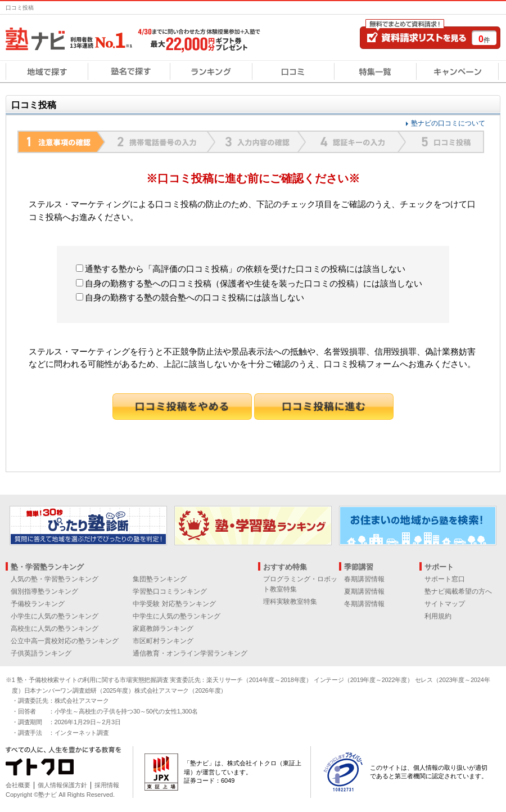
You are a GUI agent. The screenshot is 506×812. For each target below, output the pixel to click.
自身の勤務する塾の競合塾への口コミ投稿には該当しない (190, 297)
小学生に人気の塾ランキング (55, 616)
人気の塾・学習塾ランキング (55, 579)
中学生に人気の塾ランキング (177, 616)
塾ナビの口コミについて (448, 123)
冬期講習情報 (364, 604)
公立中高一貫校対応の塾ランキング (65, 641)
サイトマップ (445, 604)
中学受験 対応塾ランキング (174, 604)
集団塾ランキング (160, 579)
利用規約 (438, 616)
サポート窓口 (445, 579)
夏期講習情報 (364, 591)
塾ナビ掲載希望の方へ (458, 591)
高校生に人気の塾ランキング (55, 629)
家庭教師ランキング (163, 629)
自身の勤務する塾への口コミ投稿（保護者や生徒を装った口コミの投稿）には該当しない (249, 283)
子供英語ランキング (41, 653)
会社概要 (18, 785)
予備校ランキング (38, 604)
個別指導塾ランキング (44, 591)
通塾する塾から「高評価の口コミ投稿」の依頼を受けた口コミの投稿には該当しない (241, 269)
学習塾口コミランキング (170, 591)
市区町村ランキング (163, 641)
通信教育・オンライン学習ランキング (190, 653)
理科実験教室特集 (290, 602)
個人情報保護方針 (62, 785)
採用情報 (107, 785)
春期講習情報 (364, 579)
